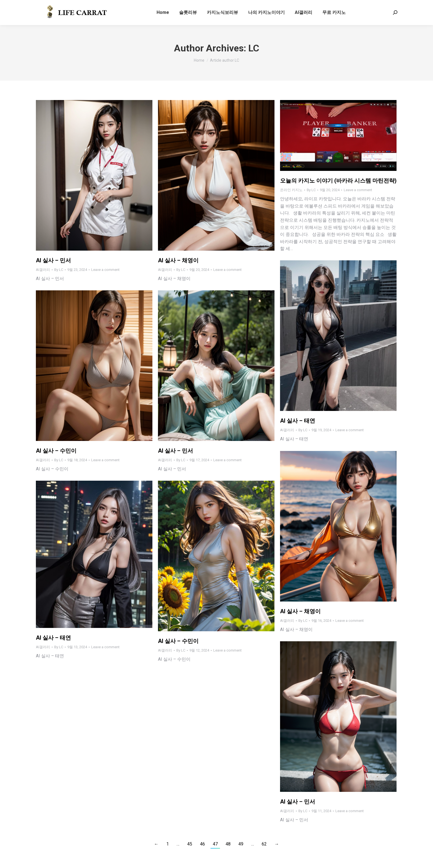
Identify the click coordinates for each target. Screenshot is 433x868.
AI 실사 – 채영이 (178, 260)
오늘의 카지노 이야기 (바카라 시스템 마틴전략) (338, 181)
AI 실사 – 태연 (298, 421)
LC (254, 48)
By (59, 270)
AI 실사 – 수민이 (56, 451)
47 (215, 844)
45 (190, 844)
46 (202, 844)
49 (241, 844)
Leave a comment (105, 270)
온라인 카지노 (291, 190)
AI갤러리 (43, 270)
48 (228, 844)
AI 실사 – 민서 (53, 260)
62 (264, 844)
